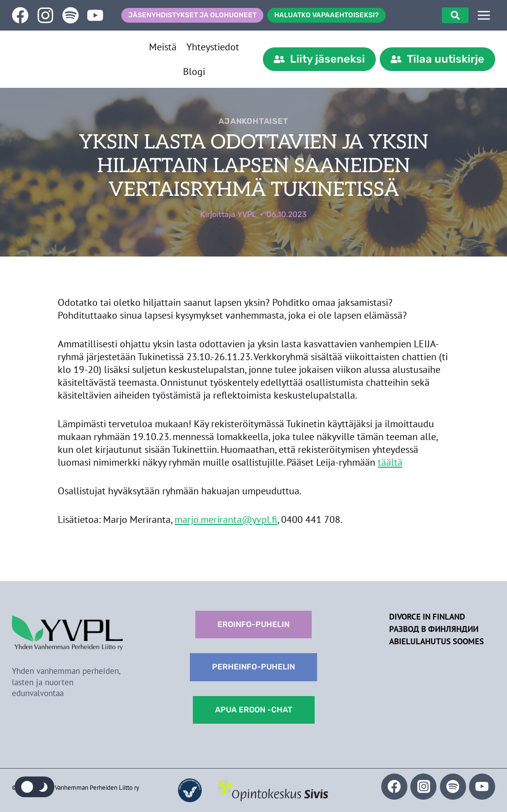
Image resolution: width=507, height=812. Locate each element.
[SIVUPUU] (484, 15)
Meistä (163, 47)
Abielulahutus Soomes (436, 641)
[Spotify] (453, 787)
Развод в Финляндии (434, 629)
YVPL (247, 214)
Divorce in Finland (427, 617)
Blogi (194, 72)
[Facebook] (394, 787)
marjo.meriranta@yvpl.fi (226, 519)
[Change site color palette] (35, 787)
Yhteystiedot (213, 47)
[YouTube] (482, 787)
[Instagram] (423, 787)
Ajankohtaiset (253, 121)
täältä (390, 462)
